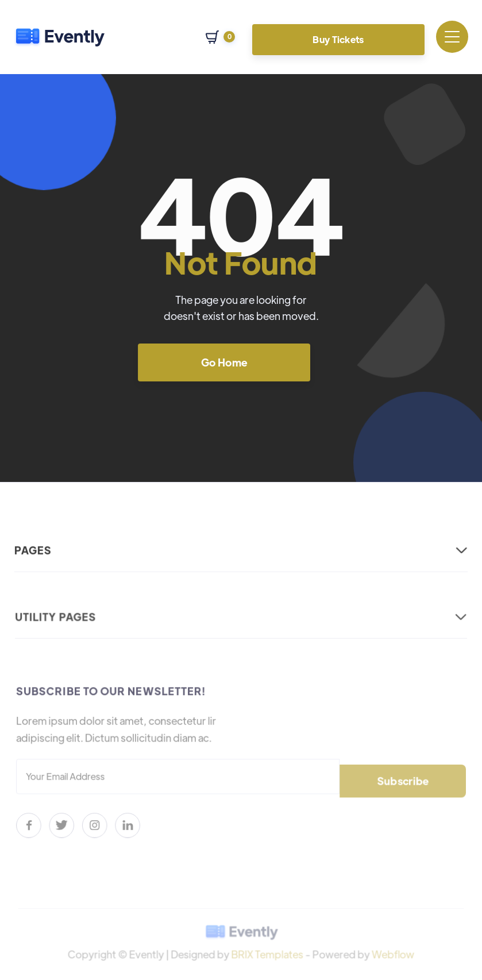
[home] (59, 37)
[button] (220, 37)
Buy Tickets (338, 39)
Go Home (224, 361)
